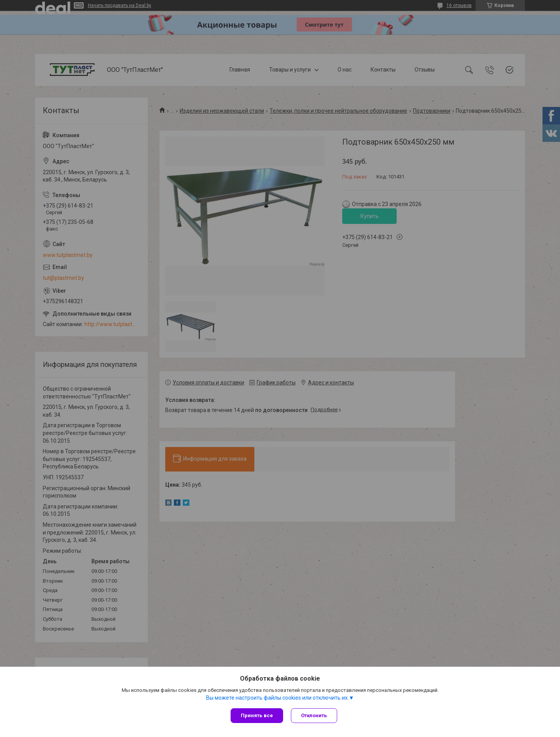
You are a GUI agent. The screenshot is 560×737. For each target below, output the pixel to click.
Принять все (257, 715)
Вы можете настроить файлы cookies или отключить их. (277, 698)
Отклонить (314, 715)
